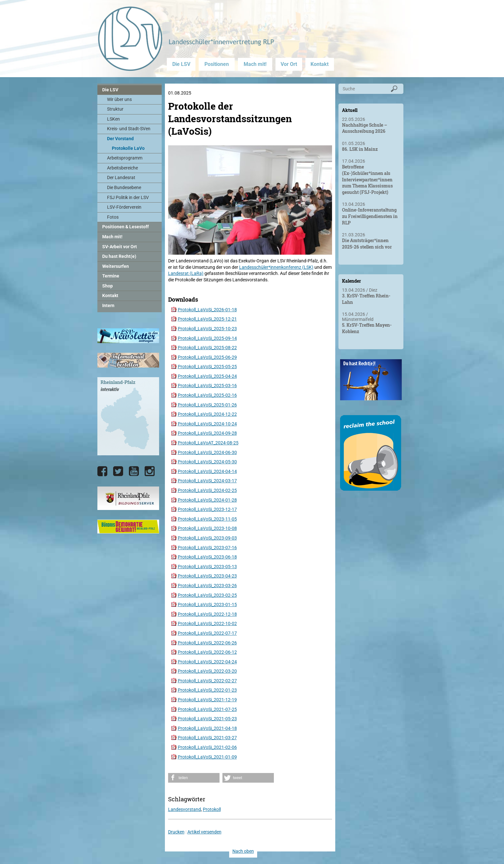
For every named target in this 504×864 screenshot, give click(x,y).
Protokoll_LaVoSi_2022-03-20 (207, 671)
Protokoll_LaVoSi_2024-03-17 (207, 481)
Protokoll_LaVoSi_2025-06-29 (207, 357)
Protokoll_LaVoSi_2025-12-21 (207, 319)
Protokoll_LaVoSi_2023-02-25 (207, 595)
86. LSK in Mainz (360, 149)
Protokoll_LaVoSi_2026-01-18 (207, 310)
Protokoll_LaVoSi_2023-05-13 (207, 567)
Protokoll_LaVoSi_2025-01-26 (207, 405)
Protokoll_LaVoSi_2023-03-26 (207, 586)
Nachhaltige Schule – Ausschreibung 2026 (364, 128)
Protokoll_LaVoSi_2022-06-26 (207, 643)
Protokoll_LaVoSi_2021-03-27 (207, 738)
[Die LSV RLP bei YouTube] (134, 471)
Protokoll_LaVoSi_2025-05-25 (207, 367)
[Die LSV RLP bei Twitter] (118, 471)
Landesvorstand (184, 809)
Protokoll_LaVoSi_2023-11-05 (207, 519)
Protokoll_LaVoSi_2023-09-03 (207, 538)
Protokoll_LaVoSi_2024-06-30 (207, 452)
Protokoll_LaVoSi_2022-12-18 (207, 614)
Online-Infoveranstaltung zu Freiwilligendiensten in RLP (370, 216)
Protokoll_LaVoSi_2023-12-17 (207, 509)
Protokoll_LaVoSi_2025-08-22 (207, 348)
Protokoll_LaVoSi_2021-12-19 (207, 700)
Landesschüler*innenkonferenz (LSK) (276, 267)
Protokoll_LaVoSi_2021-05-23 (207, 719)
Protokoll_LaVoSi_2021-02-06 (207, 747)
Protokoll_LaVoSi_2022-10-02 (207, 623)
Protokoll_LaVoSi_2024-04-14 (207, 471)
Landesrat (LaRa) (186, 273)
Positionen (217, 64)
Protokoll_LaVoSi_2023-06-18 (207, 557)
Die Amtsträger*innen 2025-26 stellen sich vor (367, 244)
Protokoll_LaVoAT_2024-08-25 (208, 443)
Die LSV (181, 64)
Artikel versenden (204, 832)
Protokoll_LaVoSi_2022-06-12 (207, 652)
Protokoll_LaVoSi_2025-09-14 (207, 338)
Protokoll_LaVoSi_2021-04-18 (207, 728)
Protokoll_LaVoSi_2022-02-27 (207, 681)
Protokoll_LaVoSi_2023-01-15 (207, 605)
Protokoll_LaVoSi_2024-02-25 (207, 490)
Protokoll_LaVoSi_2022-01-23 (207, 690)
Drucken (176, 832)
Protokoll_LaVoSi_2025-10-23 (207, 329)
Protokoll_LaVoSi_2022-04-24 (207, 662)
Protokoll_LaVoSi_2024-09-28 (207, 433)
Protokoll (212, 809)
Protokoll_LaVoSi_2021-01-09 (207, 757)
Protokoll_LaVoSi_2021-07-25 (207, 709)
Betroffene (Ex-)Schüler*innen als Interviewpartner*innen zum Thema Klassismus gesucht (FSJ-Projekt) (367, 179)
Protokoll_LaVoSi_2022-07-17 (207, 633)
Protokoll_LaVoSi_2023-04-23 (207, 576)
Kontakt (319, 64)
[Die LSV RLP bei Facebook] (102, 471)
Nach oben (243, 851)
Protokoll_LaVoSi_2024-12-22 (207, 414)
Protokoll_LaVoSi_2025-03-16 (207, 386)
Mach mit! (255, 64)
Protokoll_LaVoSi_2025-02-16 (207, 395)
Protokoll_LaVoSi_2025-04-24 (207, 376)
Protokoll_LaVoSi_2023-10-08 (207, 528)
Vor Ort (289, 64)
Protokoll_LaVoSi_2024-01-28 (207, 500)
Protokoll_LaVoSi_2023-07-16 (207, 548)
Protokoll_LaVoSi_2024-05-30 (207, 462)
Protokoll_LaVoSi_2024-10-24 (207, 424)
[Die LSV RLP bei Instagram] (150, 471)
